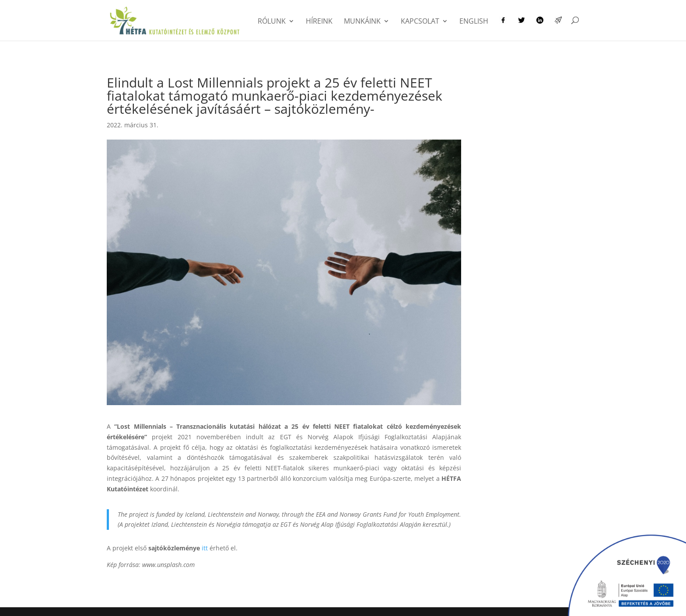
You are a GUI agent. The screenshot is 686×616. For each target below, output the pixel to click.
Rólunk (272, 22)
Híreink (319, 22)
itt (205, 548)
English (474, 22)
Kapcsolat (420, 22)
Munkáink (362, 22)
